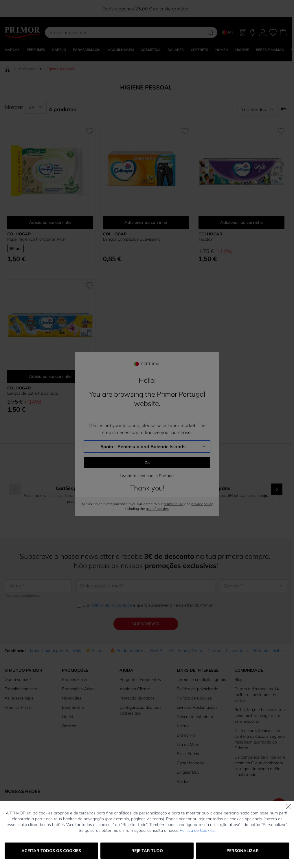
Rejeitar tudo (147, 851)
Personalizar (243, 851)
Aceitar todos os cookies (51, 851)
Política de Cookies (197, 830)
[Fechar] (288, 807)
